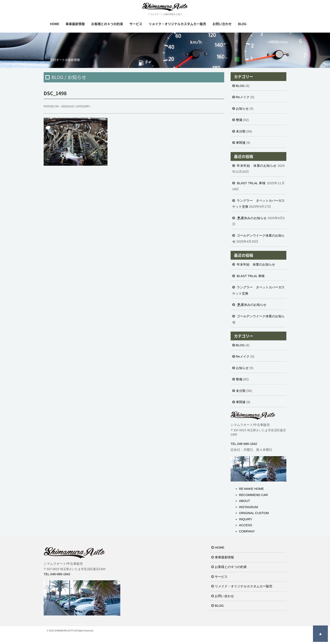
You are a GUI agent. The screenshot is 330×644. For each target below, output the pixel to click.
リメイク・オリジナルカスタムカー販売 (177, 24)
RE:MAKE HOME (252, 489)
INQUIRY (246, 519)
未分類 (241, 131)
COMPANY (247, 531)
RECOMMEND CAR (254, 495)
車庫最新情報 (75, 24)
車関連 (241, 143)
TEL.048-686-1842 (244, 444)
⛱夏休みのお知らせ (252, 218)
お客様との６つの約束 (107, 24)
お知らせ (242, 109)
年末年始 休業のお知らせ (257, 166)
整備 (239, 120)
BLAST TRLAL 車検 (251, 183)
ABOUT (245, 501)
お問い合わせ (222, 24)
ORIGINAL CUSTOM (254, 513)
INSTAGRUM (249, 507)
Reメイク (243, 97)
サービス (136, 24)
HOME (55, 24)
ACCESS (246, 525)
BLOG (242, 24)
